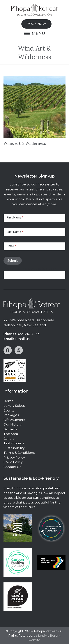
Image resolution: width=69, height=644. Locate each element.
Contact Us (12, 467)
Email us (22, 339)
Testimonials (14, 443)
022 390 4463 (28, 334)
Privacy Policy (14, 457)
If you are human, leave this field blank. (30, 269)
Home (9, 401)
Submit (13, 261)
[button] (34, 33)
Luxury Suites (14, 406)
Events (9, 410)
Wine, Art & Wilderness (25, 143)
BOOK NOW (36, 24)
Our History (13, 424)
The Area (11, 434)
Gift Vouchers (14, 420)
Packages (11, 415)
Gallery (9, 439)
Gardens (10, 429)
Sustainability (14, 448)
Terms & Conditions (19, 453)
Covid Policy (13, 462)
